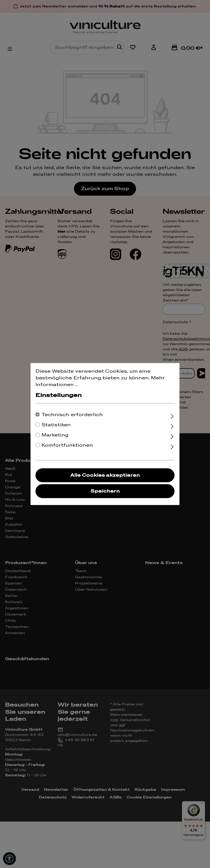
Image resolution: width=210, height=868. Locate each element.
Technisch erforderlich (72, 415)
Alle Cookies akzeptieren (105, 475)
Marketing (55, 435)
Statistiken (56, 425)
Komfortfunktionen (67, 445)
